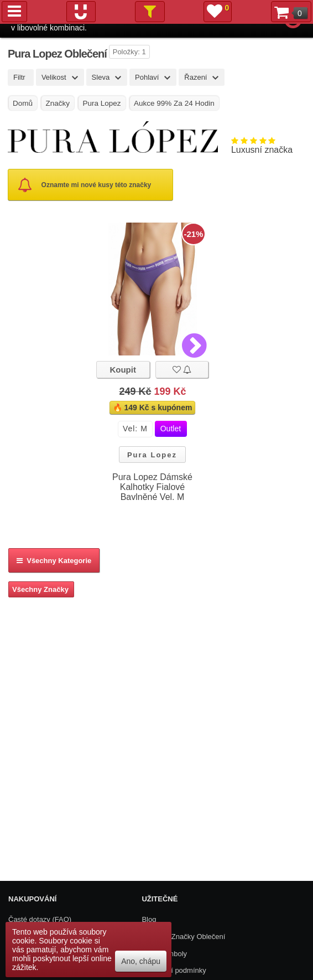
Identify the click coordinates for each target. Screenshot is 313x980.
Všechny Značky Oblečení (183, 937)
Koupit (122, 370)
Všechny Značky (40, 589)
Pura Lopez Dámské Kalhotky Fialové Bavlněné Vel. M (152, 487)
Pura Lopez (152, 455)
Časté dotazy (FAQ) (40, 919)
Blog (149, 919)
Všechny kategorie (54, 561)
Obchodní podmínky (174, 970)
